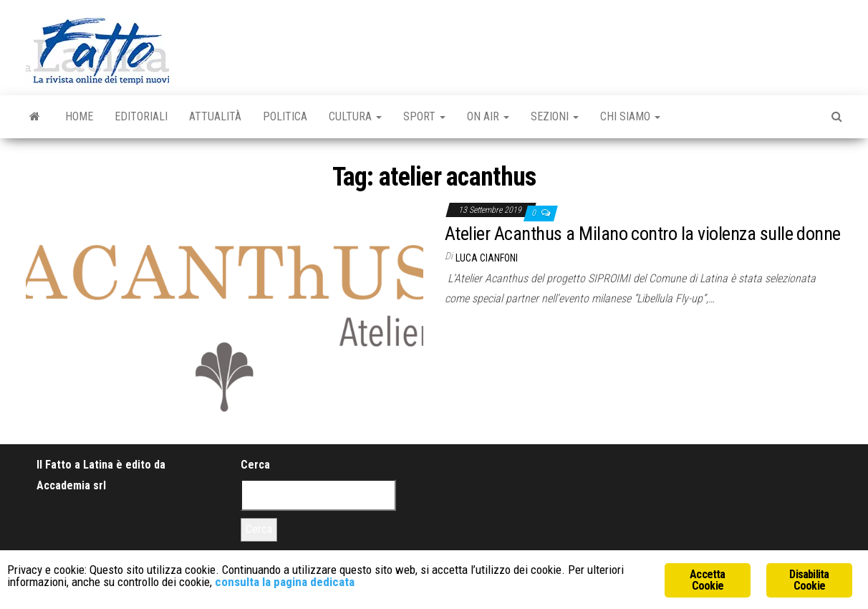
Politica (285, 116)
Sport (424, 116)
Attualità (215, 116)
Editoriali (141, 116)
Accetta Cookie (707, 580)
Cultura (355, 116)
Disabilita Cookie (809, 580)
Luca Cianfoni (487, 258)
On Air (488, 116)
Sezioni (555, 116)
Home (79, 116)
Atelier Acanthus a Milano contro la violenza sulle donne (643, 234)
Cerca (255, 465)
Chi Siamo (630, 116)
